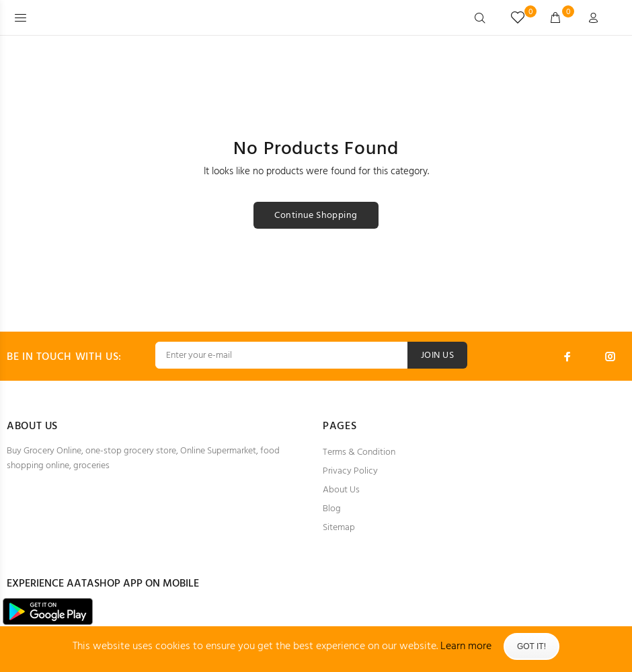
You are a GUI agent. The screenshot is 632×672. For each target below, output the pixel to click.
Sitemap (339, 528)
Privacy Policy (350, 471)
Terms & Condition (359, 452)
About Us (341, 490)
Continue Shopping (316, 216)
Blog (332, 509)
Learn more (466, 646)
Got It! (531, 646)
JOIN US (437, 356)
